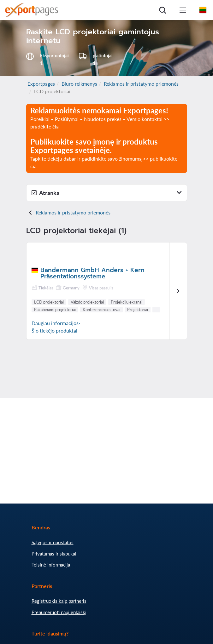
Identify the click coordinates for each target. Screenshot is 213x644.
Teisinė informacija (51, 565)
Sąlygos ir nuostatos (53, 542)
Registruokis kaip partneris (59, 601)
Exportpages (41, 84)
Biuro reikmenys (79, 84)
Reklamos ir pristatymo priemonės (141, 84)
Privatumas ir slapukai (54, 554)
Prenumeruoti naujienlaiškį (59, 612)
